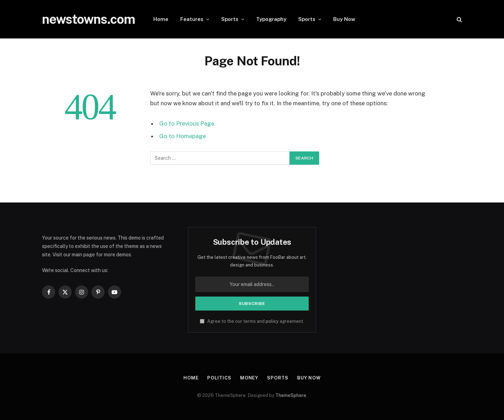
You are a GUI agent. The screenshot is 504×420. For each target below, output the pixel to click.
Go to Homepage (183, 136)
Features (192, 19)
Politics (219, 378)
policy (272, 321)
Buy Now (344, 19)
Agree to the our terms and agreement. (252, 321)
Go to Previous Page (187, 123)
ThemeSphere (291, 395)
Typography (271, 19)
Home (161, 19)
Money (249, 378)
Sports (230, 19)
